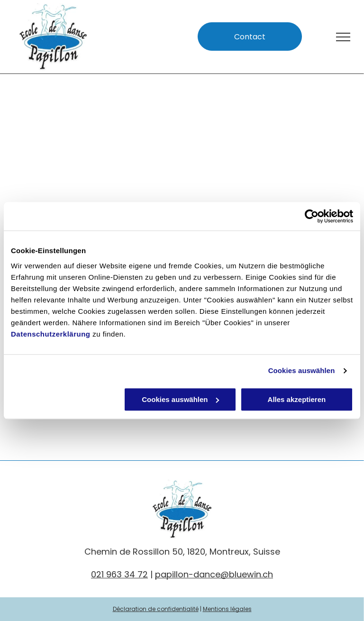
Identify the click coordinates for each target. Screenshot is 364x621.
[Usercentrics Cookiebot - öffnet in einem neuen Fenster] (312, 216)
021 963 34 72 (119, 574)
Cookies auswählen (302, 370)
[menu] (343, 37)
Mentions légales (227, 609)
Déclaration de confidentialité (156, 609)
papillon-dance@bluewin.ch (214, 574)
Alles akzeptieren (297, 399)
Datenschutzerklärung (51, 334)
